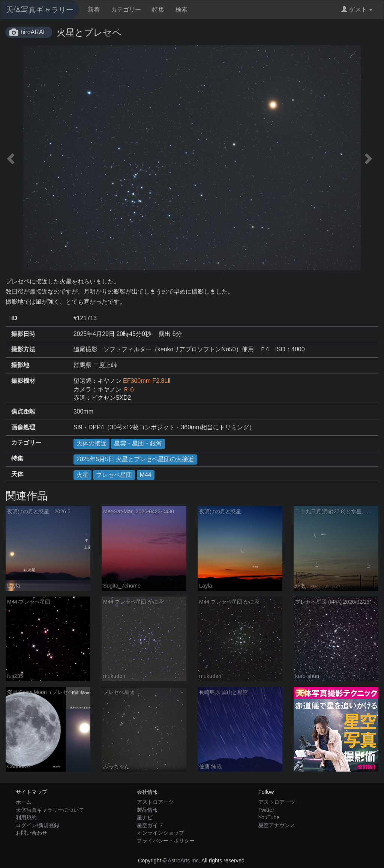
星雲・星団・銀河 (138, 443)
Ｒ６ (129, 389)
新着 (94, 10)
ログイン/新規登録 (37, 825)
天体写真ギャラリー (40, 10)
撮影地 (20, 365)
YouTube (269, 817)
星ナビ (145, 817)
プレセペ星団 (114, 475)
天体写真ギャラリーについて (50, 810)
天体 (17, 474)
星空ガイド (150, 825)
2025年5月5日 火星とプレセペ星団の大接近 (135, 459)
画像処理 (23, 427)
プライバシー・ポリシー (166, 841)
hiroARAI (33, 32)
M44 (146, 475)
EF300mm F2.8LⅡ (147, 381)
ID (14, 318)
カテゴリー (126, 10)
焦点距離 (23, 412)
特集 (158, 10)
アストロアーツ (155, 802)
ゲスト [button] (357, 10)
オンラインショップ (160, 833)
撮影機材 (23, 381)
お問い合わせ (31, 833)
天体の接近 (91, 443)
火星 (82, 475)
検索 (181, 10)
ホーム (24, 802)
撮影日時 (23, 334)
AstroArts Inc (183, 861)
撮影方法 (23, 349)
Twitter (266, 810)
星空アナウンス (277, 825)
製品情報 (147, 810)
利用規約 (26, 817)
